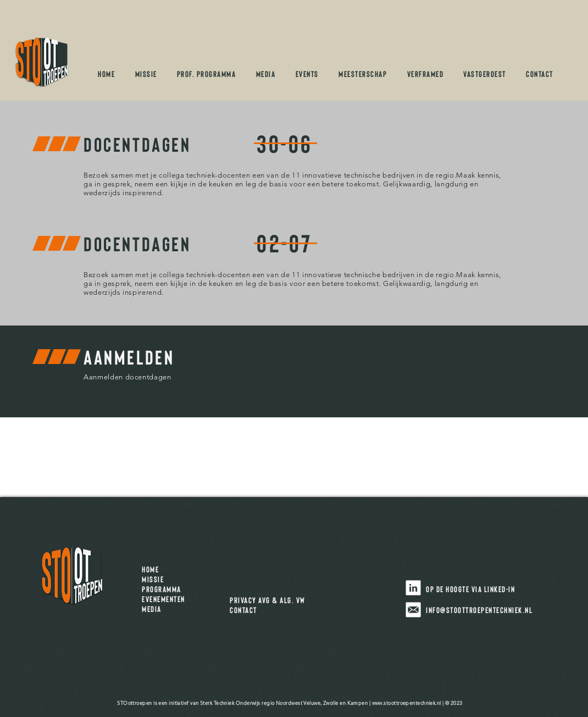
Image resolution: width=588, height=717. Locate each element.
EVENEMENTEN (167, 599)
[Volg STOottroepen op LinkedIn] (413, 588)
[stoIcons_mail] (413, 610)
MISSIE (157, 579)
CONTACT (243, 610)
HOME (154, 569)
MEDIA (152, 609)
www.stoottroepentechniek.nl (407, 703)
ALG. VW (293, 600)
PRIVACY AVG (250, 600)
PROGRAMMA (163, 589)
